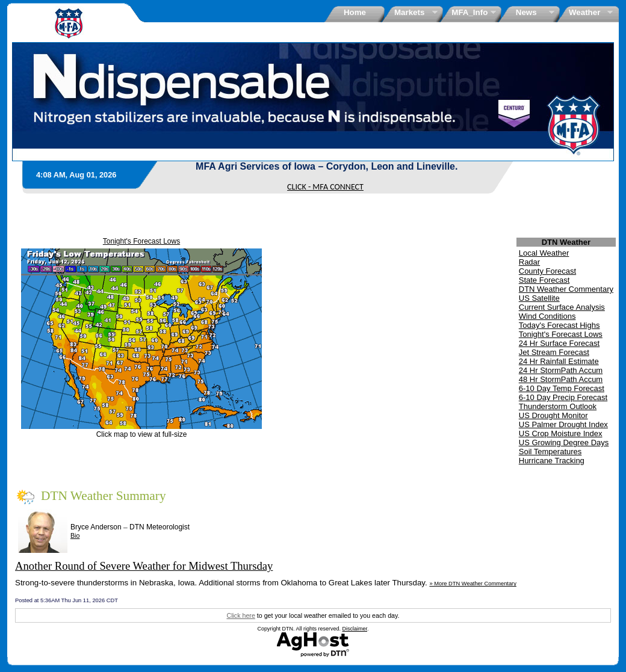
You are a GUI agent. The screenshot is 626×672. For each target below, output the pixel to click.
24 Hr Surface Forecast (559, 343)
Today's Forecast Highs (559, 325)
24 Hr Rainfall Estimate (559, 361)
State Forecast (544, 280)
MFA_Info (470, 13)
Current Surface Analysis (562, 307)
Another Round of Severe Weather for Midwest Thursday (144, 566)
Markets (411, 13)
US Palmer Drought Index (563, 424)
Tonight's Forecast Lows (141, 241)
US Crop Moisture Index (561, 433)
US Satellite (539, 298)
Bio (75, 535)
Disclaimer (355, 629)
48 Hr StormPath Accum (561, 379)
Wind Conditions (547, 316)
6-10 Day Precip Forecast (563, 397)
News (528, 13)
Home (355, 12)
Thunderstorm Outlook (558, 406)
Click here (240, 615)
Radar (529, 262)
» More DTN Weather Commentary (473, 584)
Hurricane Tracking (552, 461)
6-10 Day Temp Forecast (562, 388)
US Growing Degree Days (564, 442)
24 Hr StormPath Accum (561, 370)
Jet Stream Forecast (554, 352)
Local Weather (544, 253)
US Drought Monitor (553, 415)
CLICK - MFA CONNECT (325, 187)
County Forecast (547, 271)
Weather (587, 13)
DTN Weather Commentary (566, 289)
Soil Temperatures (550, 452)
